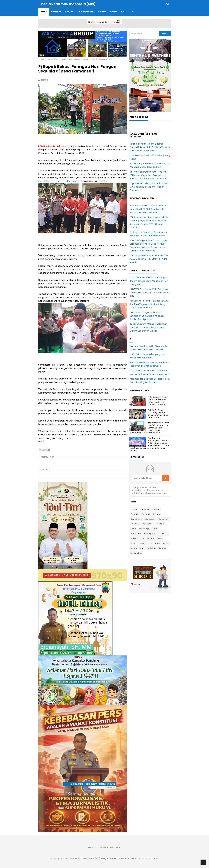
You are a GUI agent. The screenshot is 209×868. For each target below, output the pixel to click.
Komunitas (164, 519)
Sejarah (151, 538)
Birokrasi (135, 509)
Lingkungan (147, 524)
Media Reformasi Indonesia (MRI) (84, 858)
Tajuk (158, 543)
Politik (134, 538)
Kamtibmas (136, 519)
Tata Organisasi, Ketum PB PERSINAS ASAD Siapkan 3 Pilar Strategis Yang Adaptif (149, 259)
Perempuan (150, 533)
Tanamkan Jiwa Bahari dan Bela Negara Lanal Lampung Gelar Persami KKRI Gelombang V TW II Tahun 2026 (150, 428)
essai (166, 543)
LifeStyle (135, 524)
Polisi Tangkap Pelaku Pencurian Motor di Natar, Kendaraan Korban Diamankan (158, 401)
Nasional (160, 524)
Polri (142, 538)
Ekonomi (146, 514)
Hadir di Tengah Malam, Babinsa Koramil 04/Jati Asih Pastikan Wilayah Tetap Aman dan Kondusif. (150, 147)
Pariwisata (136, 533)
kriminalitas (136, 553)
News (133, 529)
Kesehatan (150, 519)
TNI (150, 543)
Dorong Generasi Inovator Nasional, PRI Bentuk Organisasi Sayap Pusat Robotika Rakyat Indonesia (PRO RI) (148, 175)
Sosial (134, 543)
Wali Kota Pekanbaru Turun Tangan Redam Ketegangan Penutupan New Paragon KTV (149, 281)
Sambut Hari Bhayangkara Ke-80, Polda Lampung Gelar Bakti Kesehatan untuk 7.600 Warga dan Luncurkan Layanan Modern (150, 444)
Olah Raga (144, 529)
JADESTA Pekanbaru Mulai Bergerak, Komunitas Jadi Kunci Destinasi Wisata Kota (150, 292)
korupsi (163, 548)
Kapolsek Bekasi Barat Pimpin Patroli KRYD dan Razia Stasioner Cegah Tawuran (149, 187)
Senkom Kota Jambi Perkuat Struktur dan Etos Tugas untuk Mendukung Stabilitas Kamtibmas (149, 304)
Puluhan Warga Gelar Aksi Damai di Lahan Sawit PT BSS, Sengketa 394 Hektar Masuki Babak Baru (148, 209)
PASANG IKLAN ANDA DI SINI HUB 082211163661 (69, 575)
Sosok (143, 543)
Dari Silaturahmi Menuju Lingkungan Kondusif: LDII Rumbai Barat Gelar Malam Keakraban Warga (148, 327)
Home (42, 59)
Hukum (157, 514)
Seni (160, 538)
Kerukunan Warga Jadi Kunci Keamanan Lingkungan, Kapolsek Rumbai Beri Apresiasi (147, 316)
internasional (137, 548)
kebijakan (151, 548)
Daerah (156, 509)
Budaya (146, 509)
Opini (155, 529)
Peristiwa (163, 533)
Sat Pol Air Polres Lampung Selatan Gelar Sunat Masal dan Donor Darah (159, 414)
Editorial (135, 514)
